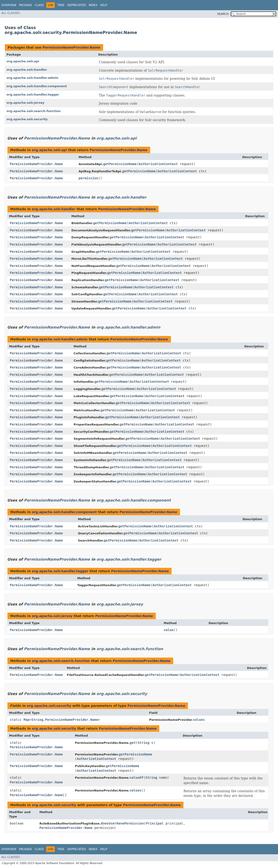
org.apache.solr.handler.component (37, 86)
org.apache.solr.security (27, 119)
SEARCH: (223, 14)
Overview (9, 5)
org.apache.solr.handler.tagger (33, 95)
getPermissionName (120, 164)
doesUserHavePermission (122, 823)
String (37, 720)
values (199, 720)
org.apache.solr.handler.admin (32, 78)
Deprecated (77, 5)
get (133, 743)
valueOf (137, 778)
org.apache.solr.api (23, 61)
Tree (61, 5)
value (169, 630)
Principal (155, 823)
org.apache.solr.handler (27, 70)
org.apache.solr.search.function (34, 111)
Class (39, 5)
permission (88, 178)
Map (26, 720)
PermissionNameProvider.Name (71, 47)
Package (25, 5)
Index (93, 5)
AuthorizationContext (158, 164)
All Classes (11, 13)
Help (104, 5)
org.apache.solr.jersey (25, 103)
